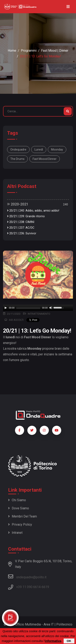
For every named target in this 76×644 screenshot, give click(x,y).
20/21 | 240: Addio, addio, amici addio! (33, 211)
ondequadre (18, 150)
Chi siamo (17, 500)
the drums (17, 159)
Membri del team (22, 516)
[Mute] (51, 308)
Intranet (15, 533)
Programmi (29, 51)
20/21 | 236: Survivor (22, 233)
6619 (45, 587)
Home (12, 51)
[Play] (6, 308)
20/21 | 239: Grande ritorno (26, 216)
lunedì (39, 150)
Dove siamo (19, 508)
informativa (53, 641)
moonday (57, 150)
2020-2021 (18, 204)
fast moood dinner (45, 159)
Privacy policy (20, 524)
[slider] (28, 308)
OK (69, 641)
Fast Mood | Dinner (55, 51)
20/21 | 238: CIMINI (21, 222)
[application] (38, 308)
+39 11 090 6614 (28, 587)
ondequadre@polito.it (27, 576)
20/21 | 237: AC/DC (21, 228)
